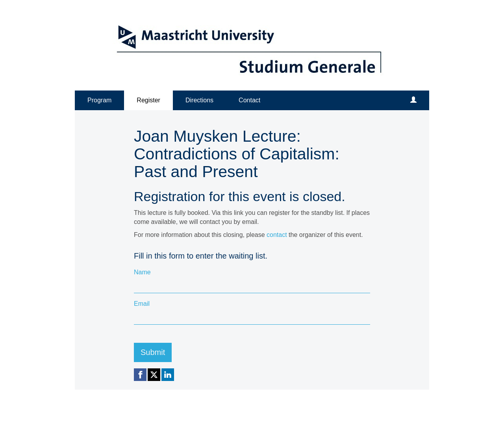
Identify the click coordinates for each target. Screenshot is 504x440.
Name (142, 272)
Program (99, 100)
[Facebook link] (140, 375)
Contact (249, 100)
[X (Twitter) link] (154, 375)
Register (148, 100)
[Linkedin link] (168, 375)
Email (142, 304)
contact (277, 235)
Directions (199, 100)
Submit (153, 352)
